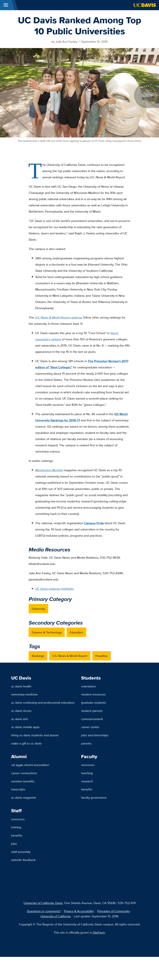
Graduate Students (94, 702)
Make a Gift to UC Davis (26, 743)
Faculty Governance (94, 797)
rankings (59, 317)
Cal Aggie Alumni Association (30, 765)
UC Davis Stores (21, 711)
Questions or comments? (44, 911)
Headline (102, 656)
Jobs (14, 844)
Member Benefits (23, 781)
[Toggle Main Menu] (6, 5)
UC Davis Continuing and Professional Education (43, 702)
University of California (56, 916)
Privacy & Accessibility (79, 911)
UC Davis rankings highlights (55, 589)
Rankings (38, 656)
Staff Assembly (21, 852)
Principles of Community (113, 911)
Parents (86, 743)
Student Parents (92, 711)
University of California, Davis (43, 903)
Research (87, 781)
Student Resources (93, 694)
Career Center (90, 727)
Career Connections (24, 773)
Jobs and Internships (95, 735)
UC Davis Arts (20, 719)
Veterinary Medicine (24, 694)
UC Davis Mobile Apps (25, 727)
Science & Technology (47, 632)
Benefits (87, 789)
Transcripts (18, 789)
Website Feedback (23, 860)
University (38, 609)
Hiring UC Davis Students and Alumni (35, 735)
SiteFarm (99, 932)
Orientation (88, 686)
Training (16, 827)
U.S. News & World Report (70, 656)
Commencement (92, 719)
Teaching (87, 773)
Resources (88, 765)
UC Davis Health (21, 686)
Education (76, 632)
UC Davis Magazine (24, 797)
